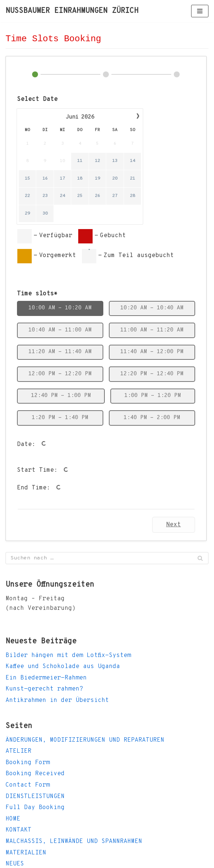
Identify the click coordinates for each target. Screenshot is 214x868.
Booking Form (28, 763)
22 (27, 196)
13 (115, 161)
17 (62, 179)
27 (115, 196)
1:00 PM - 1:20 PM (153, 396)
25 (80, 196)
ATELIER (18, 751)
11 (80, 161)
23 (45, 196)
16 (45, 179)
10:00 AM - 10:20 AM (60, 308)
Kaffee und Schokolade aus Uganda (63, 667)
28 (132, 196)
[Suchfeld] (107, 558)
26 (97, 196)
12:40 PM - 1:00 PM (61, 396)
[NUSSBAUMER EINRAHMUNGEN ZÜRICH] (72, 11)
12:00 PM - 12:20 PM (60, 374)
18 (80, 179)
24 (62, 196)
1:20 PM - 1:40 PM (60, 418)
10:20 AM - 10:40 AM (152, 308)
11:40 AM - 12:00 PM (152, 352)
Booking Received (35, 774)
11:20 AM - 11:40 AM (60, 352)
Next (173, 525)
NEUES (15, 864)
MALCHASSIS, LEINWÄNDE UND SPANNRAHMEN (74, 841)
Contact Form (28, 785)
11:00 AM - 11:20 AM (152, 330)
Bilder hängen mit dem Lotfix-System (68, 656)
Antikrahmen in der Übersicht (57, 700)
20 (115, 179)
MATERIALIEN (26, 853)
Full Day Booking (35, 808)
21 (132, 179)
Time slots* (37, 294)
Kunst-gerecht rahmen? (44, 689)
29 (27, 214)
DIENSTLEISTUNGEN (35, 797)
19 (97, 179)
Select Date (37, 99)
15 (27, 179)
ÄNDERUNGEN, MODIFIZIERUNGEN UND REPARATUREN (85, 740)
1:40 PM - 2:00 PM (152, 418)
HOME (13, 819)
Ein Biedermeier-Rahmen (46, 678)
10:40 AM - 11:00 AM (60, 330)
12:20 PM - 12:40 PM (152, 374)
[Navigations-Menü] (200, 11)
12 (97, 161)
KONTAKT (18, 830)
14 (132, 161)
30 (45, 214)
